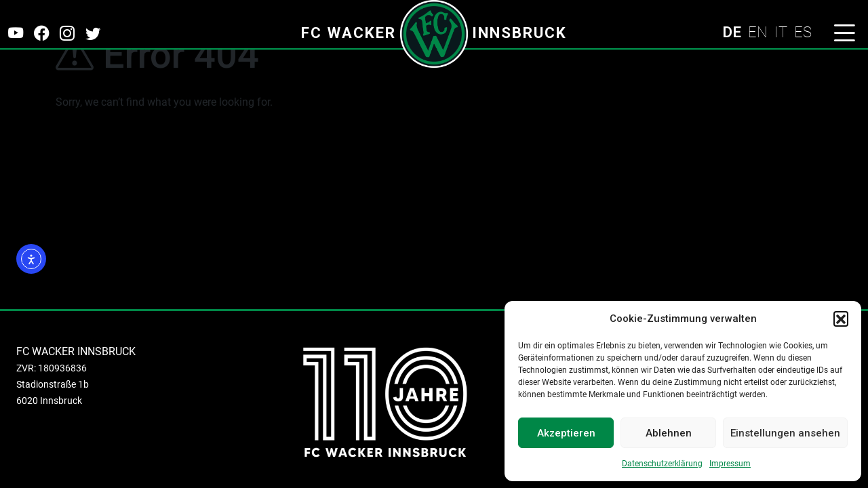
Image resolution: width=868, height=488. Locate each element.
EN (758, 32)
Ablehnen (669, 433)
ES (803, 32)
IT (781, 32)
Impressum (730, 464)
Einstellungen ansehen (785, 433)
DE (732, 32)
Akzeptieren (566, 433)
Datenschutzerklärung (662, 464)
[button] (841, 319)
